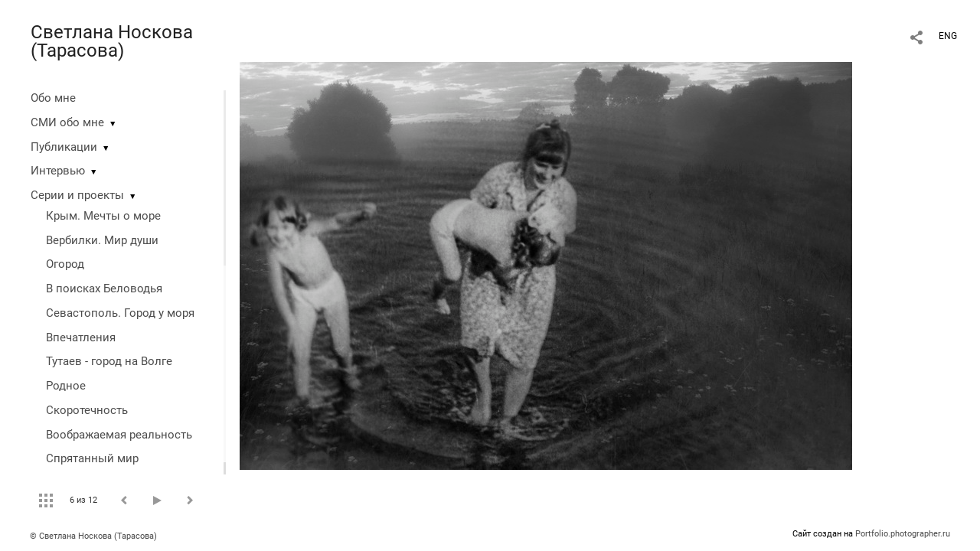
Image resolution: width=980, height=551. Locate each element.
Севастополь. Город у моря (120, 313)
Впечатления (81, 337)
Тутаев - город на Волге (109, 361)
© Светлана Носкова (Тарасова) (93, 536)
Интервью (58, 171)
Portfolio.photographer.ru (903, 534)
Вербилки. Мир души (102, 240)
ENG (948, 36)
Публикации (64, 147)
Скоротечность (87, 410)
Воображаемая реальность (119, 435)
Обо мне (53, 98)
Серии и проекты (77, 195)
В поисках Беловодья (104, 289)
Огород (65, 264)
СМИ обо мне (67, 122)
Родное (66, 386)
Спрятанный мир (92, 458)
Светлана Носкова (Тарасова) (112, 41)
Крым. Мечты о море (103, 216)
